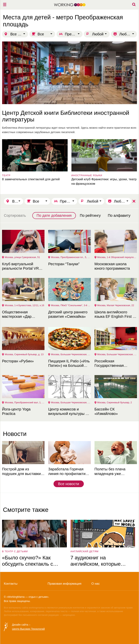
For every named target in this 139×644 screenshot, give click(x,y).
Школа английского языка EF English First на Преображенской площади (116, 314)
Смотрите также (26, 510)
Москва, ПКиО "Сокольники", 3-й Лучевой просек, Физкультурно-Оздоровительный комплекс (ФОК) (71, 305)
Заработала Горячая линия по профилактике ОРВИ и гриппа (69, 472)
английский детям (85, 551)
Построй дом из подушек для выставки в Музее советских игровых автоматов (23, 472)
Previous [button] (8, 72)
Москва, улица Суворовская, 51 (22, 257)
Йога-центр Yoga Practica (16, 411)
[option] (69, 88)
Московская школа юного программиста (112, 266)
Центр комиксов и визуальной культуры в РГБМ (68, 411)
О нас (96, 584)
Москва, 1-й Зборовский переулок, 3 (117, 257)
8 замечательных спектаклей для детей (31, 179)
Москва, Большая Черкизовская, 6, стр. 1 (71, 354)
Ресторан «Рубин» (18, 361)
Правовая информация (65, 584)
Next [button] (131, 72)
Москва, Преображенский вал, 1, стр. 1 (25, 402)
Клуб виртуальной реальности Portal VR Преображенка (20, 266)
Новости (15, 434)
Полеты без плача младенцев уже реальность (110, 472)
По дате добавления (54, 215)
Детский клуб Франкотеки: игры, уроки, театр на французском (104, 181)
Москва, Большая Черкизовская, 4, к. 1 (117, 354)
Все (41, 34)
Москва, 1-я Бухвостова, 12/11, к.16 (24, 305)
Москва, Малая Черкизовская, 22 (116, 305)
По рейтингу (90, 215)
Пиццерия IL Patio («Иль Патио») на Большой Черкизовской (69, 363)
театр (6, 175)
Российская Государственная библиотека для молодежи (109, 363)
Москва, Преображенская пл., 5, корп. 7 (71, 257)
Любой (98, 34)
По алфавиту (119, 215)
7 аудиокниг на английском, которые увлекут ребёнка (96, 561)
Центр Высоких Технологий (28, 629)
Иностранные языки (87, 175)
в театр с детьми (15, 551)
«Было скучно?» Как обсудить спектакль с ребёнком (28, 561)
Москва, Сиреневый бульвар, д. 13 (24, 354)
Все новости (68, 484)
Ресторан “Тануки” (64, 264)
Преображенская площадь (74, 34)
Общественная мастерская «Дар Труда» (17, 314)
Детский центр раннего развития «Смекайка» (68, 314)
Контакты (11, 584)
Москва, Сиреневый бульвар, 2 (115, 402)
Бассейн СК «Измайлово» (106, 411)
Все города (19, 34)
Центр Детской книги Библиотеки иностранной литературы (66, 116)
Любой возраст (128, 34)
